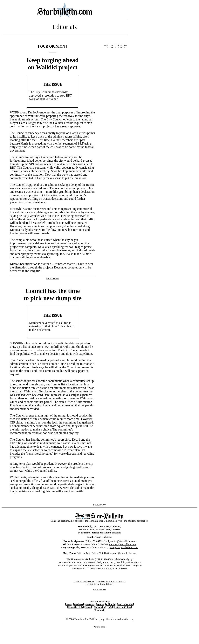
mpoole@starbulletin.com (123, 553)
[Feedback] (99, 610)
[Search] (89, 607)
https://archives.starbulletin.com (117, 619)
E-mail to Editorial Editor (99, 584)
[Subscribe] (100, 607)
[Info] (110, 607)
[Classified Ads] (75, 607)
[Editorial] (111, 604)
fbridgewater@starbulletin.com (120, 541)
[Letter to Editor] (123, 607)
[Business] (78, 604)
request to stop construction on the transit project (51, 125)
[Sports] (100, 604)
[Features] (90, 604)
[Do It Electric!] (125, 604)
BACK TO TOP (99, 590)
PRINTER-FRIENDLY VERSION (111, 581)
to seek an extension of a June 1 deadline (54, 364)
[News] (69, 604)
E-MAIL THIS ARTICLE (84, 581)
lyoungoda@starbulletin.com (124, 547)
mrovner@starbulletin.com (123, 544)
